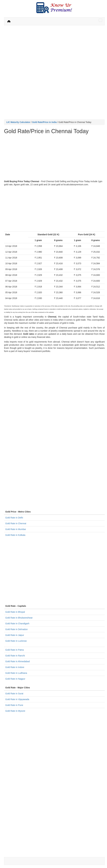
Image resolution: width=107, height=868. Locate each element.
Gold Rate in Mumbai (16, 529)
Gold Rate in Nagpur (15, 679)
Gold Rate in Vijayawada (17, 699)
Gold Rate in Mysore (15, 711)
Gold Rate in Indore (15, 667)
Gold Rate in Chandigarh (17, 624)
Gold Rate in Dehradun (16, 629)
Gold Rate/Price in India (44, 122)
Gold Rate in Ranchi (15, 656)
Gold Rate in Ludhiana (16, 673)
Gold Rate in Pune (14, 705)
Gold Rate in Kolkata (15, 535)
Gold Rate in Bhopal (15, 612)
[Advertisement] (54, 50)
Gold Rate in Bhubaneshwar (19, 618)
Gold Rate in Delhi (14, 518)
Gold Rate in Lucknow (16, 641)
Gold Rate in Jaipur (15, 635)
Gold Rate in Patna (15, 650)
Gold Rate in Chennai (16, 523)
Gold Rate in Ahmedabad (17, 661)
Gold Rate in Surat (14, 694)
